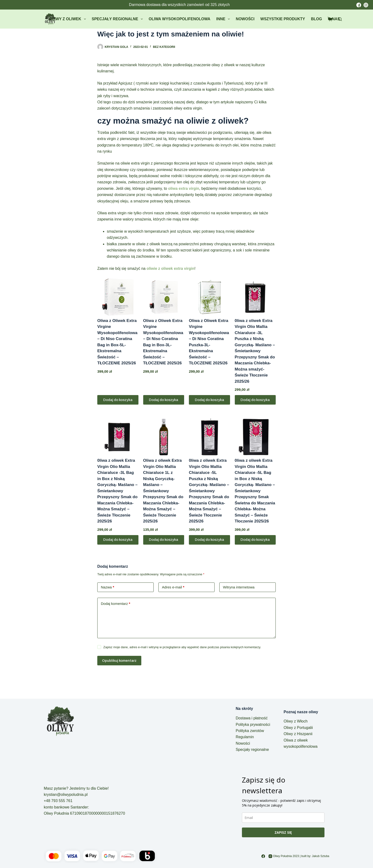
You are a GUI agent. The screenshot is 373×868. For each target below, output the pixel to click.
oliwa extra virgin (184, 188)
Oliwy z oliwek (69, 19)
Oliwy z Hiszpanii (298, 734)
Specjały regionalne (118, 19)
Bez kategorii (164, 47)
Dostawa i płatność (252, 718)
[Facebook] (263, 856)
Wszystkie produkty (283, 19)
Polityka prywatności (253, 725)
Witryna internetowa (239, 587)
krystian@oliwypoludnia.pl (66, 795)
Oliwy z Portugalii (298, 728)
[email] (283, 818)
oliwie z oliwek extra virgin (170, 268)
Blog (316, 19)
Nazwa (108, 587)
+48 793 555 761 (58, 801)
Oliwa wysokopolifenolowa (179, 19)
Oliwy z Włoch (295, 721)
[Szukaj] (340, 19)
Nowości (245, 19)
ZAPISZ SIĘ (283, 832)
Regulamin (245, 737)
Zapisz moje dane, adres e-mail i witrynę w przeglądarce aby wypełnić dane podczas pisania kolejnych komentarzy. (182, 647)
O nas (334, 19)
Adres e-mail (173, 587)
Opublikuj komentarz (119, 661)
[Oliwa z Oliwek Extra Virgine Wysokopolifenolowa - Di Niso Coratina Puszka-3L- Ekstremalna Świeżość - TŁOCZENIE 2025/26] (209, 297)
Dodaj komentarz (115, 604)
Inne (224, 19)
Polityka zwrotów (250, 731)
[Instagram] (270, 856)
